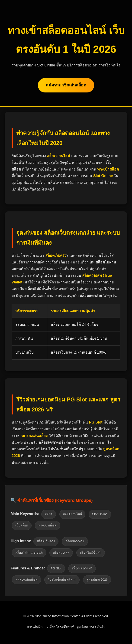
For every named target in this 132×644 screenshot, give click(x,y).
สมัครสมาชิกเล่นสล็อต (66, 85)
